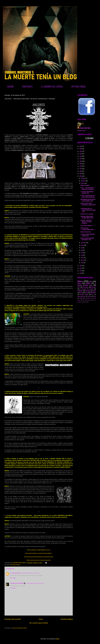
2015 (81, 173)
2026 (81, 146)
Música (18, 565)
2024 (81, 151)
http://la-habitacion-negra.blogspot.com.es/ (39, 550)
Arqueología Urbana (90, 298)
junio (82, 250)
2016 (81, 171)
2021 (81, 159)
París (84, 300)
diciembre (83, 178)
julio (82, 248)
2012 (81, 268)
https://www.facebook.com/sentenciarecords (39, 560)
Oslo (93, 294)
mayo (82, 253)
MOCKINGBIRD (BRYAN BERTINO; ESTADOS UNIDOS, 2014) (88, 200)
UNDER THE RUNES (85, 185)
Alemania (89, 300)
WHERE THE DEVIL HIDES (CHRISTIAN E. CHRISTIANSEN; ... (88, 205)
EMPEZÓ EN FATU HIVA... (86, 232)
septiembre (84, 243)
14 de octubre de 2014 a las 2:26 (30, 573)
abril (82, 255)
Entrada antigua (67, 619)
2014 (81, 176)
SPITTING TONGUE (78, 87)
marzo (82, 258)
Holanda (85, 302)
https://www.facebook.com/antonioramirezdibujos (39, 553)
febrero (83, 260)
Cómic (79, 300)
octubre (83, 183)
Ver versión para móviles (39, 623)
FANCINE (10, 87)
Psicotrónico (86, 287)
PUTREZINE (80, 291)
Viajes (86, 293)
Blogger (58, 639)
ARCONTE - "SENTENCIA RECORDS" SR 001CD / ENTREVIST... (86, 222)
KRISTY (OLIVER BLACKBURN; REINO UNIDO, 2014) (87, 239)
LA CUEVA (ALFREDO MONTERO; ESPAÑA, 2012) (88, 235)
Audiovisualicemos (81, 296)
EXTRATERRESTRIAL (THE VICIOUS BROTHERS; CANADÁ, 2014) (88, 210)
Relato (94, 291)
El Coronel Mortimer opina (87, 284)
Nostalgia (88, 291)
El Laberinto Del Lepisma (87, 289)
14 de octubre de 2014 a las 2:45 (35, 583)
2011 (81, 271)
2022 (81, 156)
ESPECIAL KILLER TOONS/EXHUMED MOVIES (87, 229)
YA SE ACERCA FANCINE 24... (87, 226)
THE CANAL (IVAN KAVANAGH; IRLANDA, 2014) (87, 192)
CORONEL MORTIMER (17, 583)
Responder (13, 578)
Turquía (81, 298)
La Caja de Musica (15, 573)
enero (82, 263)
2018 (81, 166)
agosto (83, 245)
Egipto (95, 296)
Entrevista (13, 565)
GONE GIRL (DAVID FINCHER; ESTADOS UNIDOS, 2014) (87, 217)
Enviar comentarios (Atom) (20, 628)
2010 (81, 273)
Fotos (81, 293)
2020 (81, 161)
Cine (91, 281)
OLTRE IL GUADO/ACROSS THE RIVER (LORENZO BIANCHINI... (88, 196)
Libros (79, 283)
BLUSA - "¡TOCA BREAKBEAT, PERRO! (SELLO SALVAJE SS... (88, 188)
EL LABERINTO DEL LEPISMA (52, 87)
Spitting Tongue (84, 294)
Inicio (41, 619)
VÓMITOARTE (27, 87)
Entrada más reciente (13, 619)
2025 (81, 149)
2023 (81, 154)
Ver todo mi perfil (82, 130)
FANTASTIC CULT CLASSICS (87, 214)
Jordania (89, 296)
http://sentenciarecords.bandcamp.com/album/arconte (39, 557)
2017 (81, 169)
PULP (79, 287)
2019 (81, 164)
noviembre (83, 181)
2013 (81, 266)
